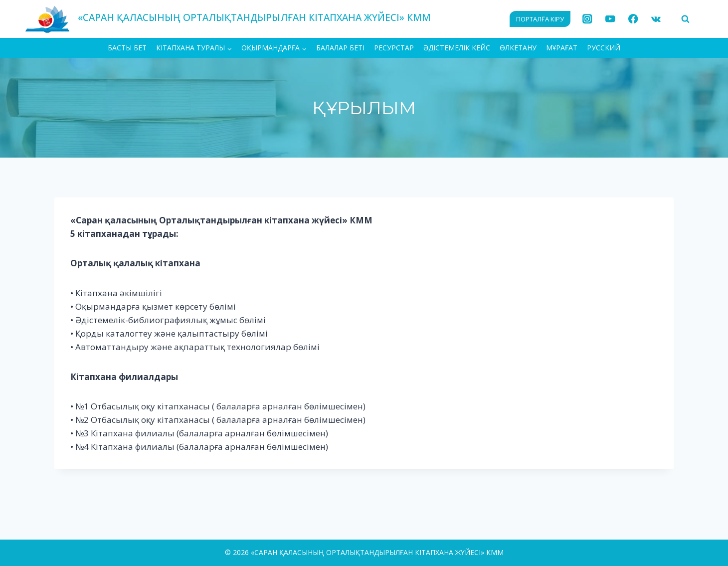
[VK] (656, 19)
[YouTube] (610, 19)
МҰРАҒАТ (562, 48)
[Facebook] (633, 19)
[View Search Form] (685, 19)
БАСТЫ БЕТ (127, 48)
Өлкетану (518, 48)
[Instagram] (588, 19)
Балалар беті (340, 48)
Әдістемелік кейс (457, 48)
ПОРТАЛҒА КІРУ (540, 19)
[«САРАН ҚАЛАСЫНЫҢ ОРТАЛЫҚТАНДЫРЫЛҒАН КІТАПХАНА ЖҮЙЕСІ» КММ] (228, 19)
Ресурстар (394, 48)
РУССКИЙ (604, 48)
